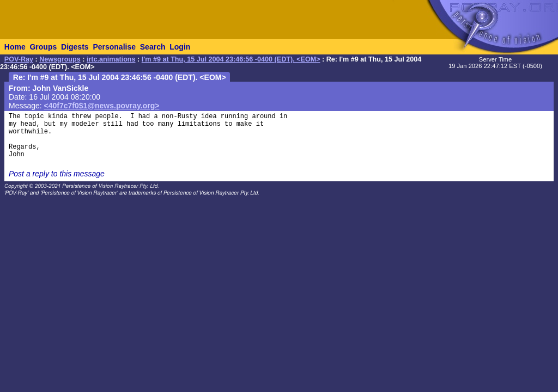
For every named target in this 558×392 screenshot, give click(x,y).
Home (15, 47)
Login (180, 47)
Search (153, 47)
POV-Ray (19, 59)
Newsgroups (60, 59)
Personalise (114, 47)
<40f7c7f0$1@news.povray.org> (102, 106)
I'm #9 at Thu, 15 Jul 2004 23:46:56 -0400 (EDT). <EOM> (231, 59)
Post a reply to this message (57, 174)
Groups (43, 47)
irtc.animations (111, 59)
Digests (75, 47)
